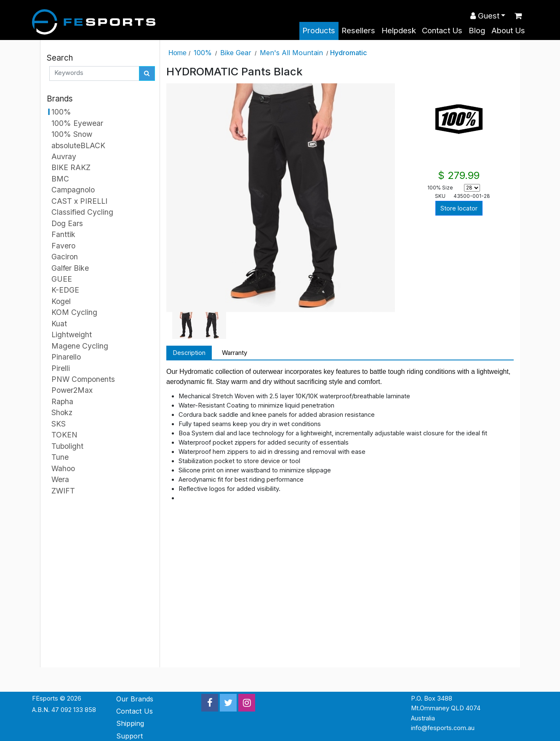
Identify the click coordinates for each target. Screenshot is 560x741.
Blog (477, 31)
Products (319, 31)
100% (203, 53)
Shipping (130, 723)
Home (177, 53)
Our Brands (135, 699)
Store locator (459, 208)
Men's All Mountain (291, 53)
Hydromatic (349, 53)
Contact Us (442, 31)
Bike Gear (236, 53)
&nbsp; (284, 575)
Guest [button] (485, 16)
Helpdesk (399, 31)
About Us (508, 31)
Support (130, 736)
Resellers (358, 31)
